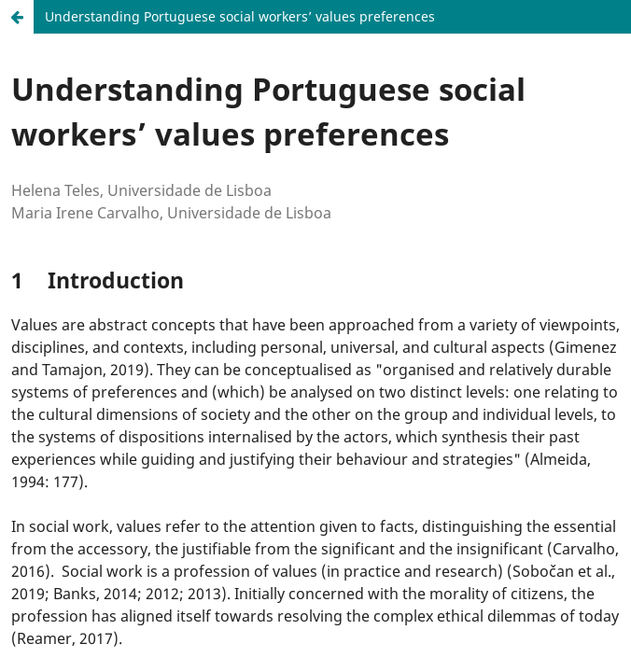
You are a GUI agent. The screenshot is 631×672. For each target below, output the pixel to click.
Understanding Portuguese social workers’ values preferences (240, 16)
